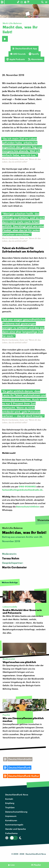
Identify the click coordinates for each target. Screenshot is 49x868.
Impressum (11, 816)
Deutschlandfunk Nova (17, 795)
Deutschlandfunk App (25, 49)
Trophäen (10, 807)
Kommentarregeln (14, 825)
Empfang (10, 803)
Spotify (34, 54)
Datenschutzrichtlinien (28, 506)
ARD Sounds (18, 54)
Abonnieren (35, 59)
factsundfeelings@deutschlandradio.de (22, 490)
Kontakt (9, 799)
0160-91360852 (27, 486)
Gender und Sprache (15, 829)
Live (12, 865)
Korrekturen (11, 820)
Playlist (37, 865)
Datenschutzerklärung (16, 812)
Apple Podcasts (16, 59)
